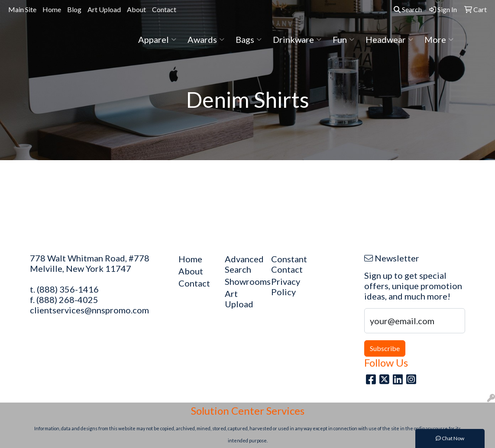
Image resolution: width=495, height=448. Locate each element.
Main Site (22, 9)
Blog (74, 9)
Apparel (157, 39)
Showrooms (243, 281)
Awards (206, 39)
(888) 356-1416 (68, 289)
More (439, 39)
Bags (249, 39)
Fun (343, 39)
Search (408, 9)
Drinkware (297, 39)
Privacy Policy (286, 287)
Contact (164, 9)
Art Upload (104, 9)
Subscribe (385, 348)
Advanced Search (243, 264)
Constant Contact (289, 264)
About (136, 9)
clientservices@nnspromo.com (89, 310)
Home (52, 9)
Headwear (389, 39)
